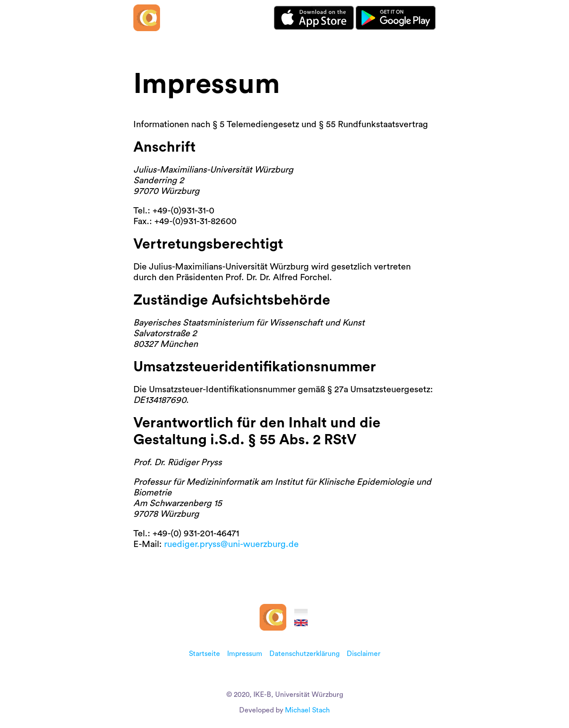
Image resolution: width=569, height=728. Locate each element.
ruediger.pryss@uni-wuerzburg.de (231, 544)
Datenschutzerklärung (305, 654)
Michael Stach (307, 710)
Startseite (204, 654)
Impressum (245, 654)
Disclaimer (364, 654)
